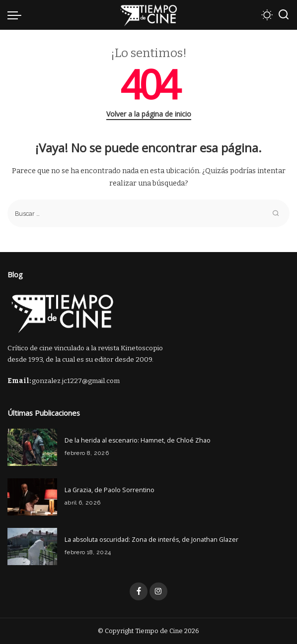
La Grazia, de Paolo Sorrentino (110, 490)
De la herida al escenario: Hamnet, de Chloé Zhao (138, 440)
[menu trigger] (17, 15)
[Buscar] (284, 15)
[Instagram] (158, 591)
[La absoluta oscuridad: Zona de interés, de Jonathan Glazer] (32, 547)
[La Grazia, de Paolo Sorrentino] (32, 497)
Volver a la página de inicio (149, 114)
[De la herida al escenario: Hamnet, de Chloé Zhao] (32, 447)
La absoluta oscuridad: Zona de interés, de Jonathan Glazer (151, 540)
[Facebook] (139, 591)
